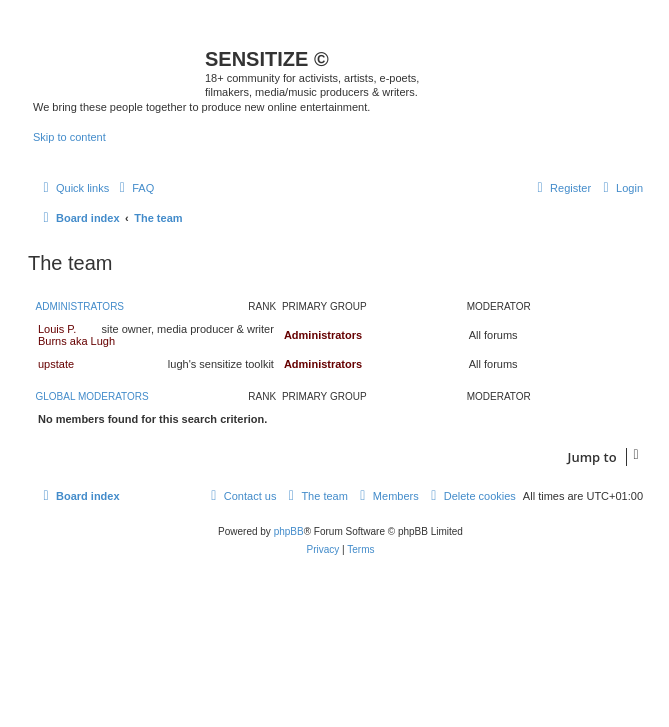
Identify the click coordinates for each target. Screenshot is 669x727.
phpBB (289, 531)
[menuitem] (134, 188)
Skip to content (69, 137)
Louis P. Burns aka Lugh (76, 335)
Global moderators (92, 396)
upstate (56, 364)
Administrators (80, 306)
